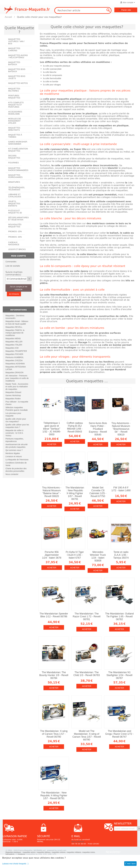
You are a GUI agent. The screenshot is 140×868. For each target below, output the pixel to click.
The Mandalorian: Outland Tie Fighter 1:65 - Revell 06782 (119, 616)
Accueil (8, 17)
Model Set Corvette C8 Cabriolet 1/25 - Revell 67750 (98, 492)
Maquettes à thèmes (15, 136)
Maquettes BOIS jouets (17, 77)
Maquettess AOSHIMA (15, 364)
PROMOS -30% (15, 237)
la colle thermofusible (52, 78)
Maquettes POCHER (14, 354)
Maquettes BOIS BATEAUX (17, 70)
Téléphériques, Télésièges (17, 189)
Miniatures (14, 182)
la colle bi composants (53, 75)
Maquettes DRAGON (14, 372)
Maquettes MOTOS (18, 83)
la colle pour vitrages (52, 85)
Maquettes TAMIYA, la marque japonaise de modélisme (15, 333)
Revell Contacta (60, 132)
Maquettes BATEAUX (14, 63)
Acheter (52, 444)
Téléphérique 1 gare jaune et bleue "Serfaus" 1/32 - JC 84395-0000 (52, 429)
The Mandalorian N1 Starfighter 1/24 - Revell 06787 (119, 675)
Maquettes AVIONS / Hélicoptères (18, 56)
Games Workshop (13, 395)
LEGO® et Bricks (17, 249)
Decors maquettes (14, 157)
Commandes (11, 262)
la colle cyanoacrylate (52, 69)
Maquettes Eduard (13, 392)
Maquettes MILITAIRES (14, 90)
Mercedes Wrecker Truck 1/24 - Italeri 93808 (98, 556)
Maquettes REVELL (14, 327)
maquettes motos (89, 852)
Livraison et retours (14, 456)
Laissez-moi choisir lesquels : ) (15, 864)
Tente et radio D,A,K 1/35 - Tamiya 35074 (121, 555)
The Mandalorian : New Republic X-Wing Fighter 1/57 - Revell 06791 (75, 493)
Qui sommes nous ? (14, 450)
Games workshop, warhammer (18, 143)
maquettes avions (29, 852)
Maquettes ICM (12, 348)
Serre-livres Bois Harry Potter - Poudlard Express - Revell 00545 (98, 429)
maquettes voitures (59, 852)
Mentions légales (13, 453)
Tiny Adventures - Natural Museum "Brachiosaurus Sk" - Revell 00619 (121, 429)
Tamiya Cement (78, 132)
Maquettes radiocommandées (18, 169)
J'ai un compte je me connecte (19, 288)
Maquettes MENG (13, 338)
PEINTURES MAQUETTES (14, 97)
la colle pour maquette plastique (57, 66)
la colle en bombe (51, 82)
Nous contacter (12, 474)
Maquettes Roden (13, 399)
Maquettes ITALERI (14, 345)
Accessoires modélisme (15, 113)
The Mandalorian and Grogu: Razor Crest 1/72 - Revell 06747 (119, 734)
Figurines (13, 163)
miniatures (21, 854)
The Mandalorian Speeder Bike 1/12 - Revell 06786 (54, 615)
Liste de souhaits (13, 266)
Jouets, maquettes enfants (14, 204)
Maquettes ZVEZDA (14, 360)
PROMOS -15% (15, 231)
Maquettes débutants (14, 129)
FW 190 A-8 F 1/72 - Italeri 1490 (121, 489)
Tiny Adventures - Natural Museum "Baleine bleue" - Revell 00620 (52, 492)
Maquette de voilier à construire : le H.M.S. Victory (14, 433)
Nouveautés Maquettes (15, 226)
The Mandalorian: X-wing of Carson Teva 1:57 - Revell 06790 (54, 734)
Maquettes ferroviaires (15, 176)
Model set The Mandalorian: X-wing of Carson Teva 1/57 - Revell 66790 (87, 735)
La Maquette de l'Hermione (17, 460)
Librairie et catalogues (15, 196)
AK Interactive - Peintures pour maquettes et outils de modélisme (17, 378)
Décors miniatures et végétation (18, 219)
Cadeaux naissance (14, 243)
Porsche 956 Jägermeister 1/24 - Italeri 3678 (52, 555)
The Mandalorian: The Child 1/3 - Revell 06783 (87, 674)
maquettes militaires (74, 852)
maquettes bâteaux (44, 852)
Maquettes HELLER (14, 342)
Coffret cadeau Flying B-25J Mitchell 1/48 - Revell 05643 (75, 427)
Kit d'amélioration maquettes (18, 150)
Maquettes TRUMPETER (16, 351)
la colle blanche (50, 72)
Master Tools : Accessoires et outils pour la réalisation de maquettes (17, 387)
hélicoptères (10, 854)
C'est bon (130, 864)
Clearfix (66, 372)
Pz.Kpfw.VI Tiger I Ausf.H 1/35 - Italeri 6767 (75, 555)
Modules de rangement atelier (15, 121)
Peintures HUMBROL (15, 357)
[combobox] (83, 10)
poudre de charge (54, 204)
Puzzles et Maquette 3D (15, 212)
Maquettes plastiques (13, 852)
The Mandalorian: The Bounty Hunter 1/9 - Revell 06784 (54, 675)
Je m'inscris (14, 294)
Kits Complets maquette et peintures (16, 105)
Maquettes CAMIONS (14, 49)
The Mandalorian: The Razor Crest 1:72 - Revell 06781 (87, 616)
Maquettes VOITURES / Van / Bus (16, 41)
